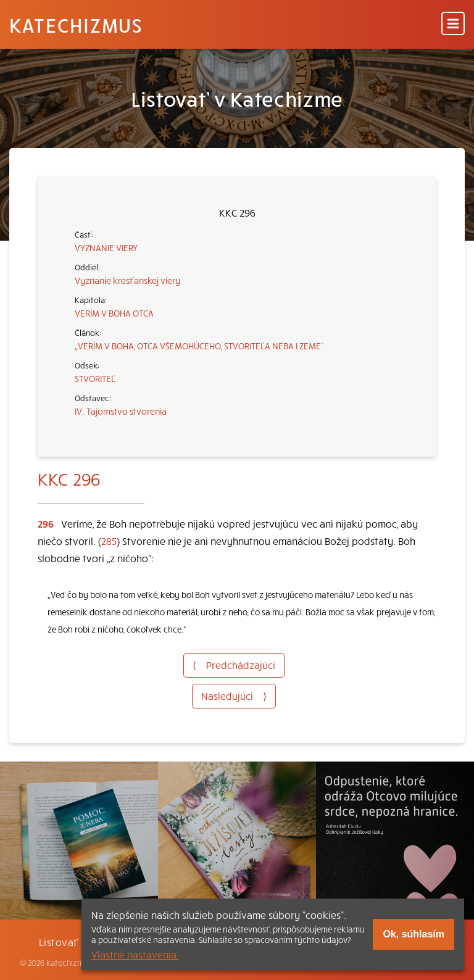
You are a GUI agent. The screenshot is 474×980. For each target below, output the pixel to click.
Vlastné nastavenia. (135, 954)
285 (109, 541)
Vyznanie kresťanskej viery (127, 280)
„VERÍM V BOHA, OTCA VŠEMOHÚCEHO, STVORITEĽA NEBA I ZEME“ (199, 346)
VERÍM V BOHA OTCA (114, 313)
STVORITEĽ (95, 378)
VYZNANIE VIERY (106, 247)
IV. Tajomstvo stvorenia (121, 411)
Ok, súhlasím (414, 934)
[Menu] (453, 24)
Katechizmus (76, 25)
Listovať (59, 942)
